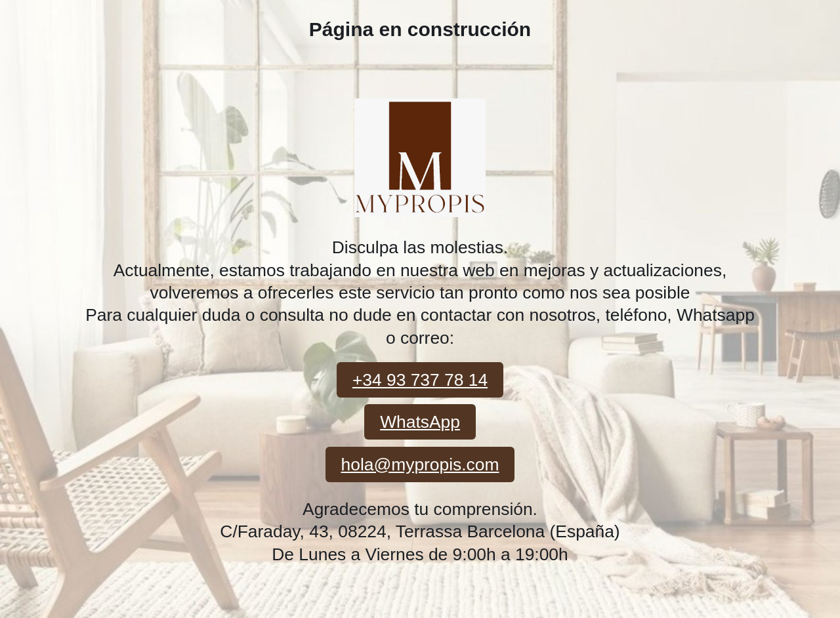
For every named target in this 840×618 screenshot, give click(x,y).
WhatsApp (420, 422)
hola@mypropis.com (420, 464)
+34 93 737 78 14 (420, 380)
